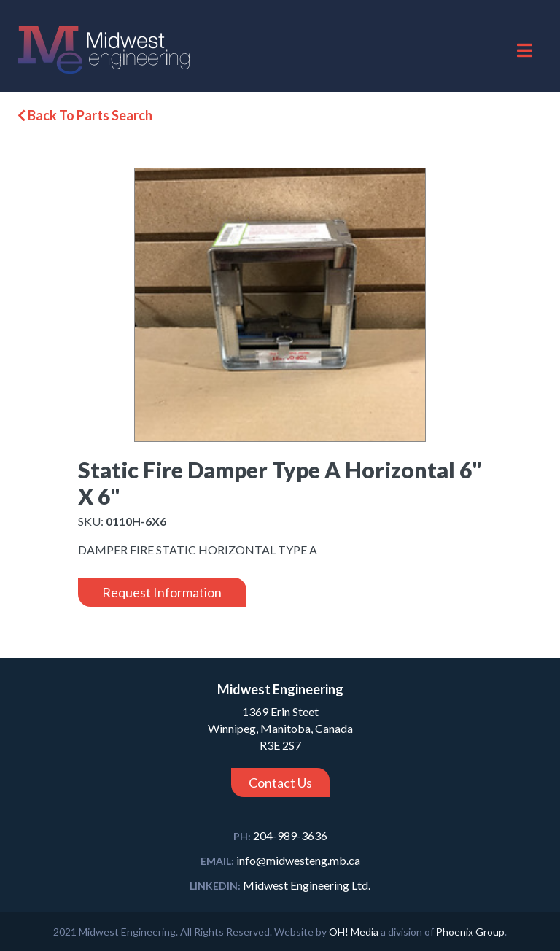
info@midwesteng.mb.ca (280, 860)
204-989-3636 (280, 835)
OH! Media (354, 932)
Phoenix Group (470, 932)
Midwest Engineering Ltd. (280, 885)
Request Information (162, 592)
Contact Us (280, 783)
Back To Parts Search (85, 115)
